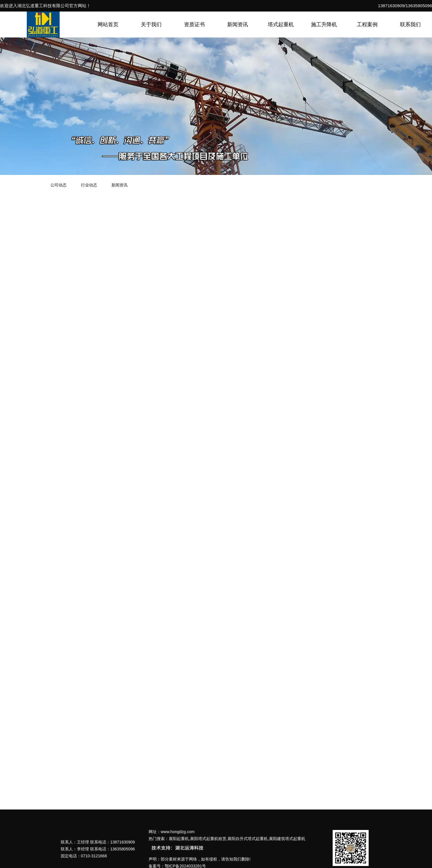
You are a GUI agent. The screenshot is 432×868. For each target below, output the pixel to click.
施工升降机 (324, 24)
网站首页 (108, 24)
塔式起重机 (281, 24)
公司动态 (58, 185)
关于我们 (151, 24)
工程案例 (367, 24)
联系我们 (410, 24)
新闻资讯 (238, 24)
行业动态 (89, 185)
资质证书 (194, 24)
